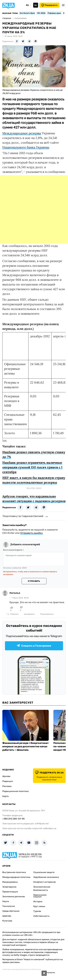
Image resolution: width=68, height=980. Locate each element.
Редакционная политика (15, 791)
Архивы (6, 776)
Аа (36, 5)
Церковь (7, 916)
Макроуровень (10, 882)
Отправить (34, 581)
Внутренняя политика (14, 872)
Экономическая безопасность (42, 888)
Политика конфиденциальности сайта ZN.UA (22, 970)
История (38, 902)
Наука (6, 901)
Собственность (41, 916)
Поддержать (49, 5)
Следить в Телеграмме (34, 646)
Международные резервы (22, 133)
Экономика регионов (14, 897)
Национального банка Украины (26, 147)
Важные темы (10, 13)
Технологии (9, 906)
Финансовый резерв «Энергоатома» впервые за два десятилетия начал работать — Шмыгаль (26, 746)
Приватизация (10, 892)
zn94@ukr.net (42, 824)
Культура (7, 921)
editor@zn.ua (50, 828)
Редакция (8, 781)
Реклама (7, 786)
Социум (37, 897)
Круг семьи (39, 906)
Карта (5, 796)
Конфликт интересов (45, 882)
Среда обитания (11, 911)
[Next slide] (63, 13)
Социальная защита (44, 872)
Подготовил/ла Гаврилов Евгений (23, 516)
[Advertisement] (34, 209)
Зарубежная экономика (46, 877)
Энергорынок (9, 887)
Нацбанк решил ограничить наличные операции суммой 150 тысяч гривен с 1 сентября (32, 467)
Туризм (37, 911)
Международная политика (16, 877)
